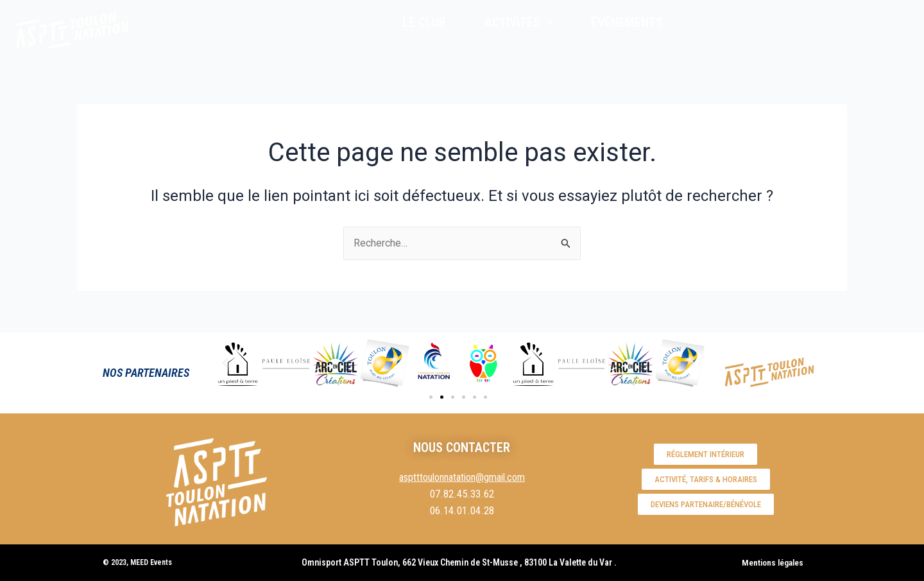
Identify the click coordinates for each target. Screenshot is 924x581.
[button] (225, 363)
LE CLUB (424, 22)
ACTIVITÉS (518, 22)
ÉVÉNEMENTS (627, 22)
